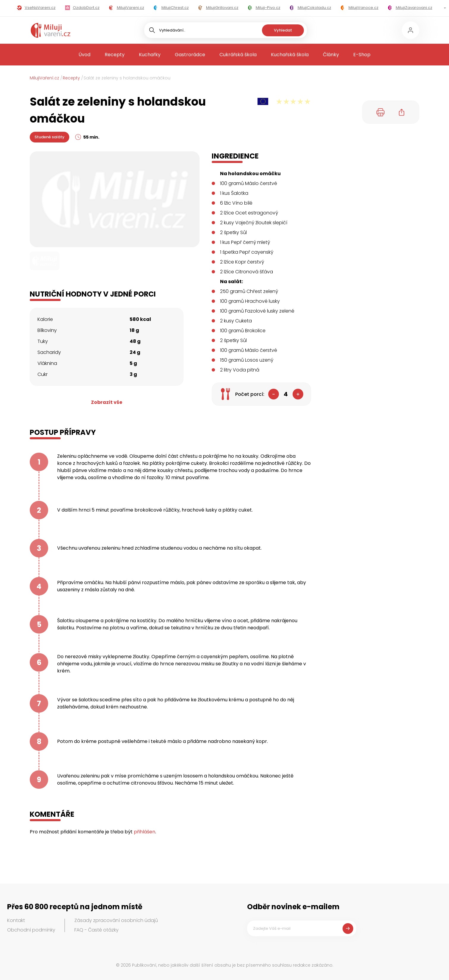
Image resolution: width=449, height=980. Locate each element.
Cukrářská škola (238, 55)
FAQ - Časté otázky (96, 930)
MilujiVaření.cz (44, 78)
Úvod (84, 55)
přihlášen (145, 832)
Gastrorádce (190, 55)
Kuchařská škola (290, 55)
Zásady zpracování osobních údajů (116, 920)
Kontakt (16, 920)
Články (331, 55)
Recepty (115, 55)
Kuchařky (150, 55)
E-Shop (362, 55)
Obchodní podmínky (31, 930)
